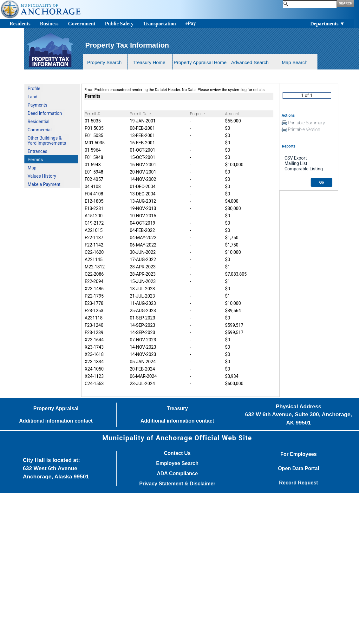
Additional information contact (56, 421)
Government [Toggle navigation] (82, 24)
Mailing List (307, 164)
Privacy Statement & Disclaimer (177, 484)
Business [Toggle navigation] (49, 24)
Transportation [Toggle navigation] (160, 24)
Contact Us (177, 453)
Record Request (299, 483)
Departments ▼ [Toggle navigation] (327, 24)
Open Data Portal (298, 469)
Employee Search (177, 463)
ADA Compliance (177, 474)
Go (322, 182)
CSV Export (307, 158)
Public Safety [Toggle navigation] (119, 24)
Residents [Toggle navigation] (20, 24)
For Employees (299, 454)
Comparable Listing (307, 169)
